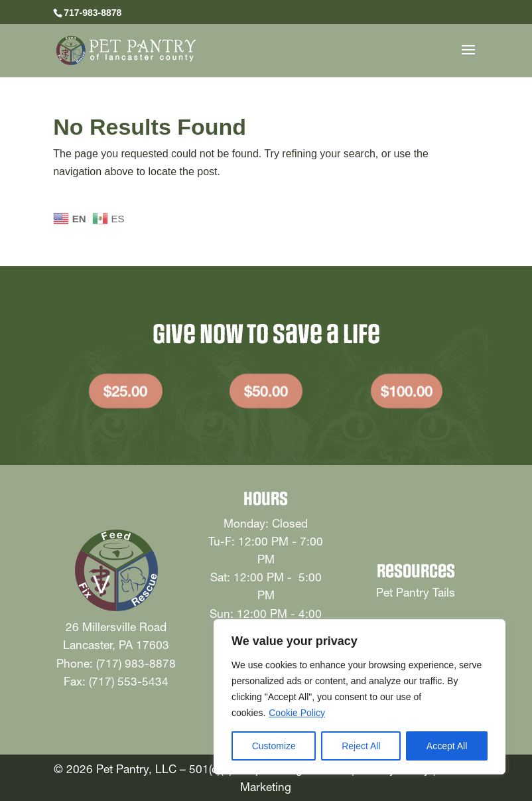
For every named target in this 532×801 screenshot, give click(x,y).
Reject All (361, 746)
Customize (274, 746)
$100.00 (407, 396)
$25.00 (125, 396)
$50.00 (266, 396)
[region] (360, 697)
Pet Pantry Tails (416, 592)
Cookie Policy (297, 713)
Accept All (447, 746)
